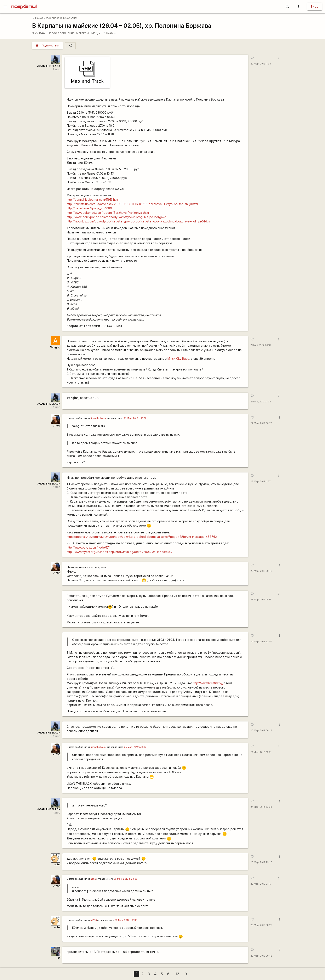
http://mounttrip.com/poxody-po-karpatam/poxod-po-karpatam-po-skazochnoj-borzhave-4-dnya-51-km (138, 221)
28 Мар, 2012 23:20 (261, 862)
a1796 (57, 426)
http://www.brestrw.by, (208, 683)
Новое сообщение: (61, 33)
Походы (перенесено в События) (55, 18)
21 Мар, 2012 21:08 (261, 402)
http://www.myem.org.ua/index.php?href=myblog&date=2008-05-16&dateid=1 (120, 552)
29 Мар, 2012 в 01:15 (126, 920)
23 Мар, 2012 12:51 (261, 600)
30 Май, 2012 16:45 (102, 33)
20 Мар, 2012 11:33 (261, 64)
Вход (315, 7)
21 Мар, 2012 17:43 (261, 345)
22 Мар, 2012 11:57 (261, 481)
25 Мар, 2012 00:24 (261, 730)
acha (57, 864)
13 (177, 974)
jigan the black (98, 418)
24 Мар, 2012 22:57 (261, 642)
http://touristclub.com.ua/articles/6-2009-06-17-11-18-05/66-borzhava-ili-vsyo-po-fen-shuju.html (132, 204)
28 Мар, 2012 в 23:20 (126, 879)
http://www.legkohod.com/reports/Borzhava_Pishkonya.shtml (108, 213)
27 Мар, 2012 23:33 (261, 807)
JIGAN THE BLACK (49, 66)
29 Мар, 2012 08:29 (261, 925)
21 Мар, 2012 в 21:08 (135, 418)
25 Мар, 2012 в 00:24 (136, 747)
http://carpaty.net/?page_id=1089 (89, 208)
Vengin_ (55, 347)
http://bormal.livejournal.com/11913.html (93, 200)
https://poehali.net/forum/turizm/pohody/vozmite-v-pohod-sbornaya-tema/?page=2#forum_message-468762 (142, 537)
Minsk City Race (178, 359)
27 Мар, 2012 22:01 (261, 752)
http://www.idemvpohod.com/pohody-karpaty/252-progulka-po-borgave (116, 217)
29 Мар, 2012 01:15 (261, 884)
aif (59, 958)
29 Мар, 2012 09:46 (261, 956)
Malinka (81, 33)
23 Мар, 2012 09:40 (261, 571)
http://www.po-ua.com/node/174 (89, 547)
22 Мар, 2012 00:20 (261, 423)
